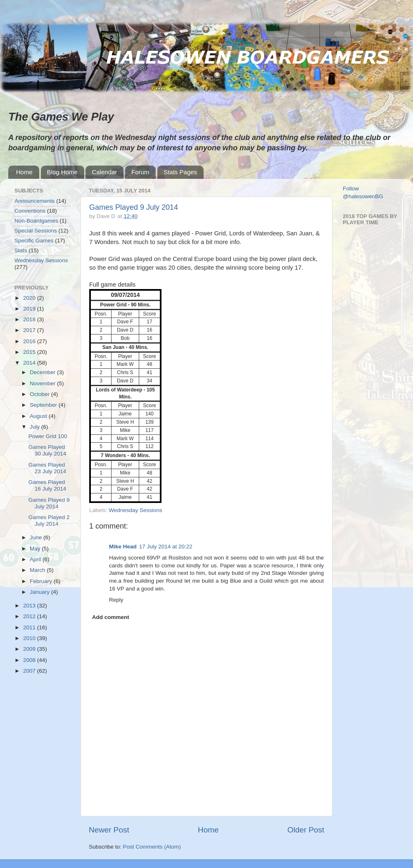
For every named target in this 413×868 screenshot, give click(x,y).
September (44, 405)
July (36, 427)
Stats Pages (180, 172)
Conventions (30, 211)
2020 (30, 298)
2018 (30, 319)
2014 (30, 363)
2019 (30, 309)
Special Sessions (36, 231)
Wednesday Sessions (135, 510)
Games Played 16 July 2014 (47, 485)
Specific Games (34, 241)
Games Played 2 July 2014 (49, 521)
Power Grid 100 (48, 436)
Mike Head (123, 547)
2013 (30, 606)
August (39, 416)
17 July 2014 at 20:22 (166, 547)
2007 (30, 671)
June (37, 537)
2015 (30, 352)
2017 (30, 330)
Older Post (306, 830)
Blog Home (62, 172)
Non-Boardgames (36, 221)
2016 (30, 341)
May (36, 549)
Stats (21, 250)
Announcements (35, 201)
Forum (140, 172)
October (40, 394)
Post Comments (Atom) (152, 847)
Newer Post (109, 830)
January (40, 592)
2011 (30, 627)
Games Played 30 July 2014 (47, 450)
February (42, 581)
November (43, 383)
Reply (116, 600)
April (36, 559)
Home (24, 172)
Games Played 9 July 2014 (134, 207)
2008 (30, 660)
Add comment (111, 617)
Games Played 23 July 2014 (47, 468)
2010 (30, 638)
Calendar (104, 172)
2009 (30, 649)
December (43, 372)
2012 (30, 616)
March (38, 570)
